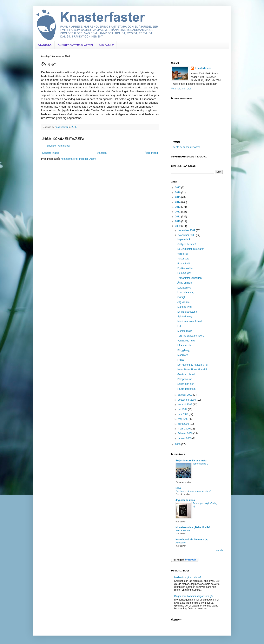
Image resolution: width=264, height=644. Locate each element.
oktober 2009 (186, 395)
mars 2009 (184, 429)
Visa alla (219, 550)
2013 (178, 207)
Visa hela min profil (182, 89)
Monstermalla (185, 331)
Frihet (181, 360)
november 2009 (187, 235)
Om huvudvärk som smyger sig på (193, 491)
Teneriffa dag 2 (200, 464)
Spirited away (185, 317)
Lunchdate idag (186, 292)
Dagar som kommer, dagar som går (194, 596)
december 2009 (187, 230)
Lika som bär (184, 345)
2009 (178, 226)
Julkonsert (183, 259)
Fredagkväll (184, 264)
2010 (178, 221)
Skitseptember (183, 530)
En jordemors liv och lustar (192, 461)
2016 (178, 192)
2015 (178, 197)
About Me (181, 543)
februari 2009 (186, 433)
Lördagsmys (184, 288)
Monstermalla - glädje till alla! (193, 527)
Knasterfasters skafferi (75, 45)
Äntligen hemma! (187, 244)
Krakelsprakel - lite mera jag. (192, 540)
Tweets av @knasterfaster (186, 147)
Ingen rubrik (184, 239)
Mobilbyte (183, 355)
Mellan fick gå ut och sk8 (188, 577)
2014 (178, 202)
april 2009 (184, 424)
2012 (178, 212)
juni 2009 (183, 414)
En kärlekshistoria (187, 312)
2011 (178, 217)
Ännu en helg (185, 283)
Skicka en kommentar (58, 146)
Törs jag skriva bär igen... (191, 336)
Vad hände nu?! (186, 341)
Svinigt (181, 297)
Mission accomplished (189, 321)
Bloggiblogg (184, 350)
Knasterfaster (203, 68)
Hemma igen (184, 273)
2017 (178, 188)
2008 (178, 444)
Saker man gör (186, 384)
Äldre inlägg (151, 153)
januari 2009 (185, 438)
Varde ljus (183, 254)
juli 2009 (183, 409)
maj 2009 (183, 419)
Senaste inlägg (50, 153)
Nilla (178, 488)
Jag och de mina (185, 500)
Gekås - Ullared (186, 374)
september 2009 (187, 400)
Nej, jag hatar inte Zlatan (191, 249)
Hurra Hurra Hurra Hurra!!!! (192, 370)
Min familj (106, 45)
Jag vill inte (183, 302)
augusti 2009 (185, 405)
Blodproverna (185, 379)
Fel (179, 326)
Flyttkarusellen (185, 268)
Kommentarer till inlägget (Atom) (78, 159)
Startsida (45, 45)
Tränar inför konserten (190, 278)
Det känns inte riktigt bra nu (192, 365)
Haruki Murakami (187, 389)
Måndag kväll (185, 307)
